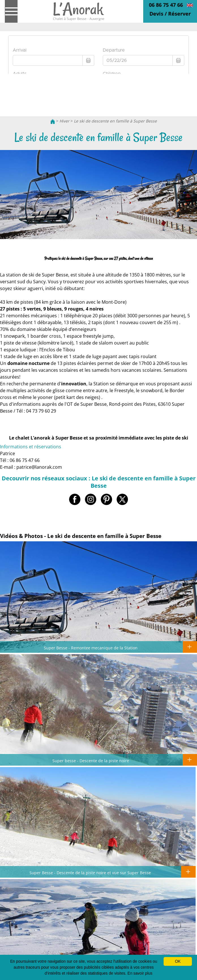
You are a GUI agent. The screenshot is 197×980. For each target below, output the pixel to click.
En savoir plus (140, 973)
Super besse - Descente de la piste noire (91, 761)
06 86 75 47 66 (166, 5)
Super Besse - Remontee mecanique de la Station (91, 648)
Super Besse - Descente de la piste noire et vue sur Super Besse (90, 873)
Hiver (64, 121)
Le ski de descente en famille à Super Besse (115, 121)
